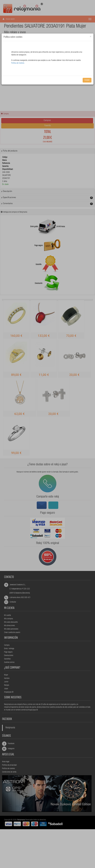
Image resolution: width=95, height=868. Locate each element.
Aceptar (87, 80)
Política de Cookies (18, 63)
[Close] (91, 37)
